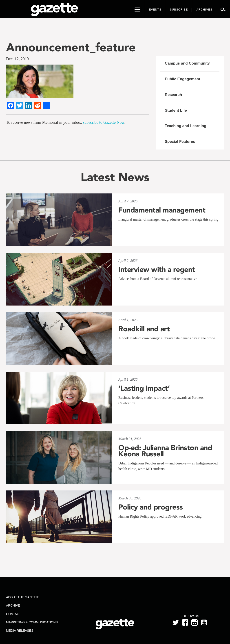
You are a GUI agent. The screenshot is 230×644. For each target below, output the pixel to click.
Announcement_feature (71, 47)
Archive (13, 605)
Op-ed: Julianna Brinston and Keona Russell (165, 451)
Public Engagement (183, 79)
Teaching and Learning (186, 126)
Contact (14, 614)
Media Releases (20, 631)
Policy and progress (151, 507)
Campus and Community (187, 63)
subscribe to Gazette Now (104, 122)
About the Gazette (23, 597)
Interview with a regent (157, 269)
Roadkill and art (144, 329)
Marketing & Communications (32, 622)
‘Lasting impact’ (144, 388)
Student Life (176, 110)
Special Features (180, 142)
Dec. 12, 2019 (17, 59)
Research (174, 95)
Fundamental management (162, 210)
